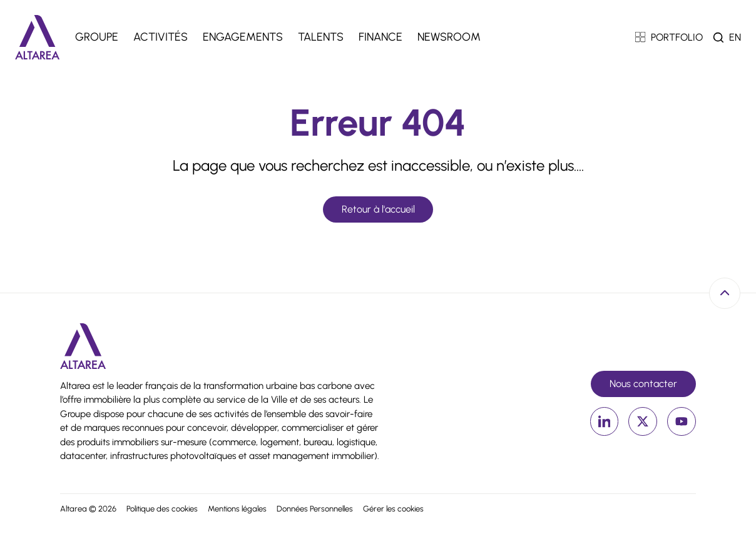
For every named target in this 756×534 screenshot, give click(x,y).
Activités (161, 37)
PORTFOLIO (669, 37)
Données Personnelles (315, 509)
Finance (381, 37)
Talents (321, 37)
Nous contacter (643, 384)
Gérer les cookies (393, 509)
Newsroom (449, 37)
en (735, 37)
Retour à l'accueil (378, 209)
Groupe (97, 37)
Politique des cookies (162, 509)
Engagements (243, 37)
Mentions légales (237, 509)
